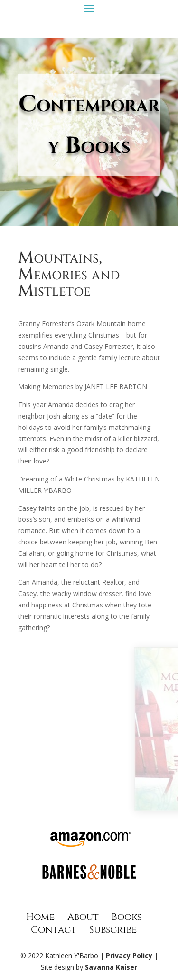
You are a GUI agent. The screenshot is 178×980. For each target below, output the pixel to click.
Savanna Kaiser (111, 967)
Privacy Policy (129, 956)
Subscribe (113, 930)
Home (40, 917)
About (83, 917)
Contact (54, 930)
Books (126, 917)
